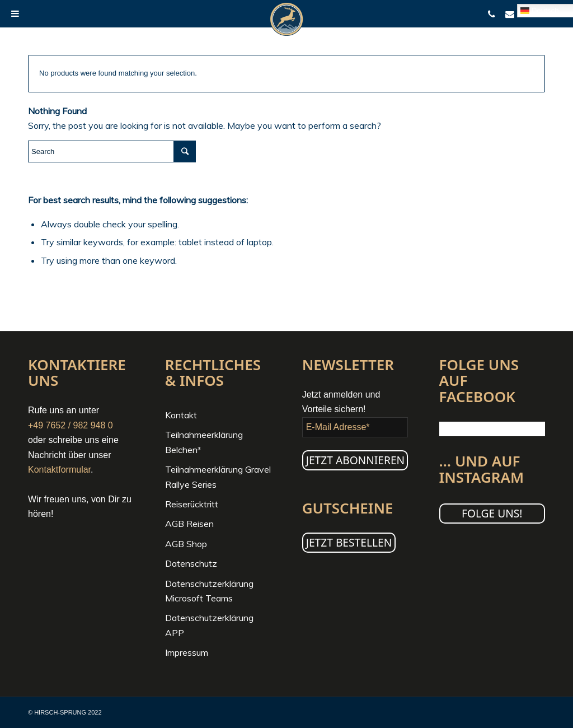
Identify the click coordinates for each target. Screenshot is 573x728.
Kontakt (181, 415)
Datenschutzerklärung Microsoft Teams (209, 591)
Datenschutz (191, 563)
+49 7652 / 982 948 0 (71, 425)
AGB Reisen (189, 524)
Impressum (187, 652)
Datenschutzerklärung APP (209, 625)
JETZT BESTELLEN (349, 542)
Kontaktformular (59, 470)
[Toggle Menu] (15, 13)
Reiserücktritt (192, 504)
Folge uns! (492, 513)
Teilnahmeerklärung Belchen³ (204, 442)
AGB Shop (186, 544)
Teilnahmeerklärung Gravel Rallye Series (218, 477)
